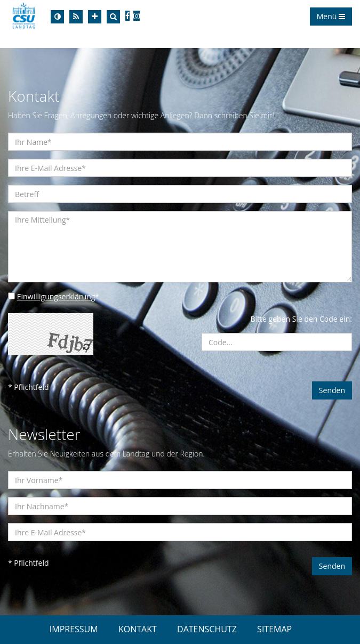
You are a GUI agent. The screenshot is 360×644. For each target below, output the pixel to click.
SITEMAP (274, 629)
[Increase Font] (95, 17)
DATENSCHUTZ (207, 629)
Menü (331, 16)
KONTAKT (138, 629)
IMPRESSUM (74, 629)
